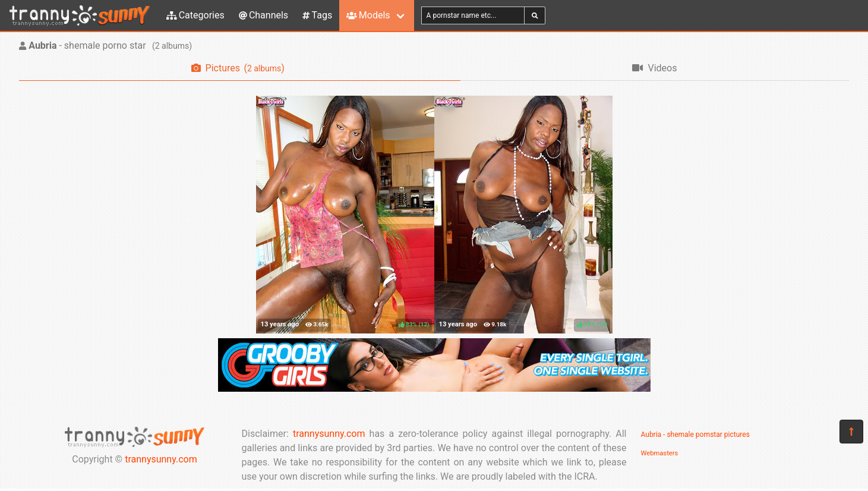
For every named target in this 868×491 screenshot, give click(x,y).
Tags (317, 15)
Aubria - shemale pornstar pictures (695, 435)
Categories (195, 15)
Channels (263, 15)
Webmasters (660, 453)
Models (368, 15)
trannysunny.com (161, 459)
